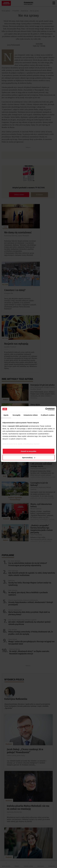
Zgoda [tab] (6, 415)
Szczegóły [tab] (17, 415)
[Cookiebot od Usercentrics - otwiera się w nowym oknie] (45, 409)
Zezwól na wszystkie (29, 451)
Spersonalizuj (29, 457)
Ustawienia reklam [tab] (31, 415)
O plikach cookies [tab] (48, 415)
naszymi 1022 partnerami (18, 426)
